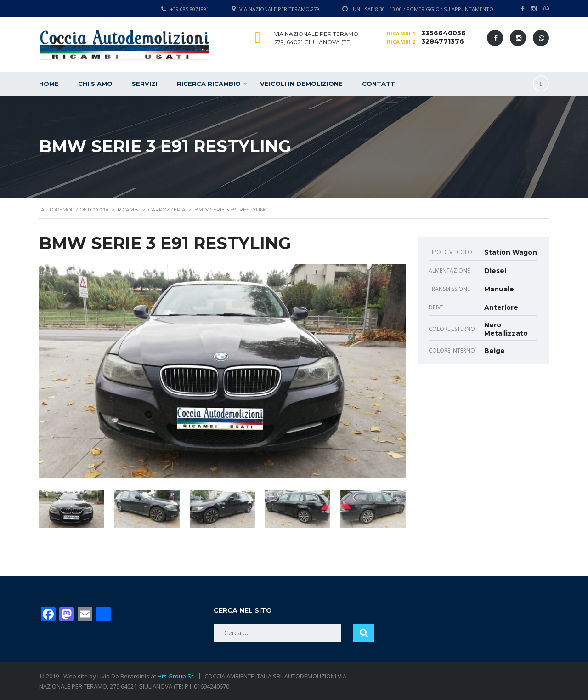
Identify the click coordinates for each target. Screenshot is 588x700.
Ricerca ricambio (209, 84)
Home (49, 84)
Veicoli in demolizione (301, 84)
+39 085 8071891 (189, 9)
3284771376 (443, 41)
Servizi (145, 84)
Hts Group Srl (176, 676)
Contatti (379, 84)
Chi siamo (95, 84)
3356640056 (444, 33)
